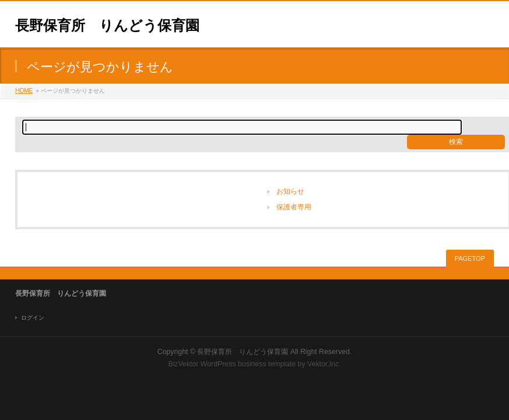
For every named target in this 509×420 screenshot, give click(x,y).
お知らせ (290, 191)
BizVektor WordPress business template (232, 364)
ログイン (33, 318)
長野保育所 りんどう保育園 (107, 25)
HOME (24, 91)
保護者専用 (294, 207)
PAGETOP (470, 258)
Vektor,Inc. (324, 364)
